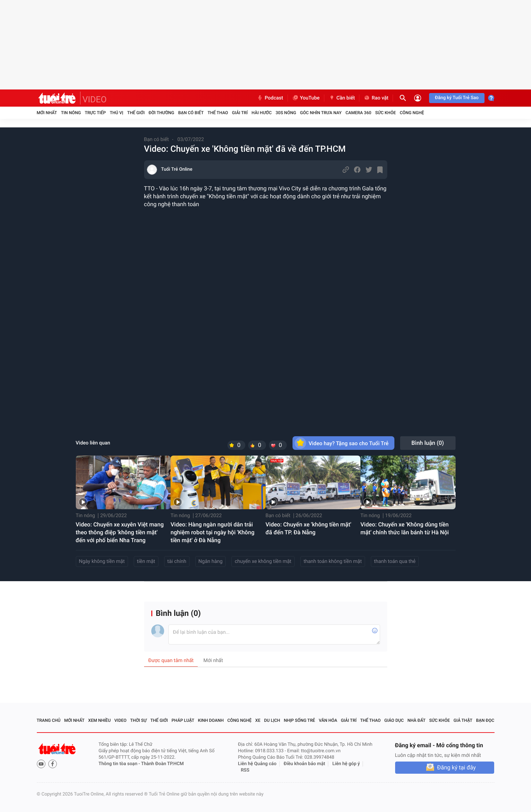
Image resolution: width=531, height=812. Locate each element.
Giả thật (463, 720)
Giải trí (240, 113)
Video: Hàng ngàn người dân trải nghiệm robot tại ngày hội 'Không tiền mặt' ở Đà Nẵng (212, 532)
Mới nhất (47, 113)
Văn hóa (328, 720)
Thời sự (138, 720)
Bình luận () (428, 443)
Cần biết (342, 98)
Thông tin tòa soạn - (120, 764)
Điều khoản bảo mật (304, 764)
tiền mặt (146, 561)
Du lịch (272, 720)
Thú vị (117, 113)
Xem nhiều (100, 720)
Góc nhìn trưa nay (321, 113)
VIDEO (95, 99)
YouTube (306, 98)
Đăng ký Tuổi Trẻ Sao (457, 98)
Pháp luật (183, 720)
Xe (258, 720)
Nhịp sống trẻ (300, 720)
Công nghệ (412, 113)
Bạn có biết (191, 113)
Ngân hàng (211, 561)
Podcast (270, 98)
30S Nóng (286, 113)
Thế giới (136, 113)
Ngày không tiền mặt (102, 561)
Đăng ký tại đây (456, 767)
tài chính (177, 561)
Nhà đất (416, 720)
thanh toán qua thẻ (395, 561)
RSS (245, 770)
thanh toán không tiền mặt (333, 561)
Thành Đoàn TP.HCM (163, 764)
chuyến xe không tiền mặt (263, 561)
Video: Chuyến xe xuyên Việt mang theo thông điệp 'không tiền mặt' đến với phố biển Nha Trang (120, 532)
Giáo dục (394, 720)
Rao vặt (376, 98)
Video (121, 720)
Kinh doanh (211, 720)
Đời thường (162, 113)
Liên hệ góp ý (346, 764)
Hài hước (262, 113)
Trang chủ (49, 720)
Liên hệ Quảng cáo (257, 764)
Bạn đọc (485, 720)
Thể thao (218, 113)
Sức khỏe (385, 113)
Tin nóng (71, 113)
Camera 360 (358, 113)
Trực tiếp (95, 113)
